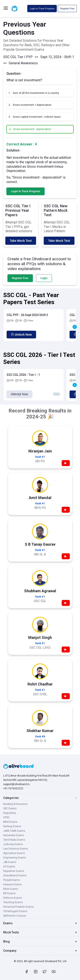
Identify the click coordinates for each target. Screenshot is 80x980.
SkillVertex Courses (15, 916)
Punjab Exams (12, 880)
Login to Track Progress (42, 9)
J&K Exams (10, 862)
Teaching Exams (13, 902)
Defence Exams (13, 898)
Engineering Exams (15, 858)
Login (44, 278)
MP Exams (9, 893)
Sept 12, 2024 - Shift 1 (57, 57)
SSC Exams (10, 808)
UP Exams (9, 867)
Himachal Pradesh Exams (18, 907)
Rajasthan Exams (14, 871)
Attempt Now (19, 394)
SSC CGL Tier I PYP (18, 57)
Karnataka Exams (14, 835)
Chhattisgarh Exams (15, 911)
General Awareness (23, 63)
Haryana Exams (12, 884)
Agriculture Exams (14, 853)
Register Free (67, 9)
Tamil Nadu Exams (14, 840)
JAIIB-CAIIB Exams (14, 831)
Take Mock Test (21, 241)
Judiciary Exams (13, 844)
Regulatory (10, 813)
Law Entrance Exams (16, 849)
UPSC (6, 817)
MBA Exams (10, 822)
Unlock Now (21, 335)
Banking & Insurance (15, 804)
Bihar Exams (11, 889)
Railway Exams (12, 826)
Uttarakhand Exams (15, 876)
